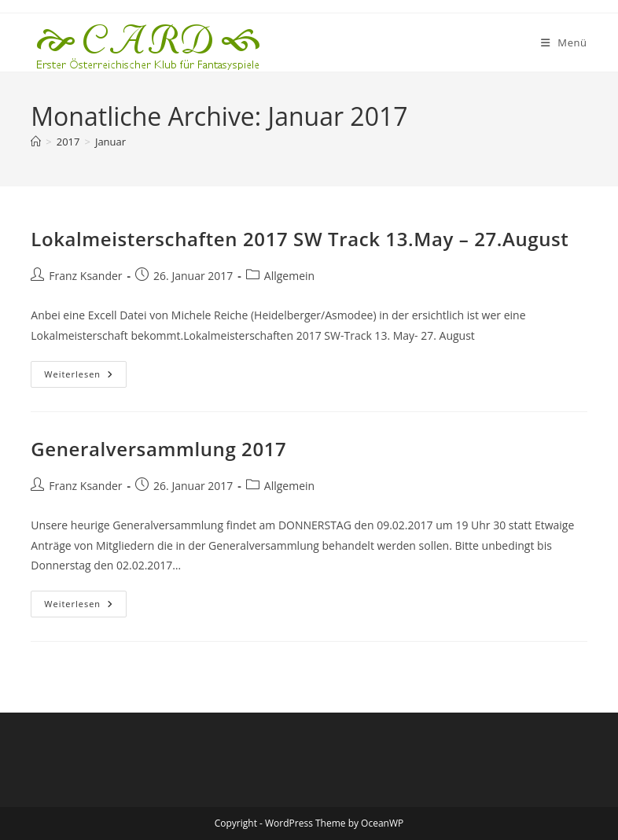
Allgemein (289, 276)
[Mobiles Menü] (564, 42)
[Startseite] (36, 142)
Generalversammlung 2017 (158, 449)
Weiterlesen (85, 377)
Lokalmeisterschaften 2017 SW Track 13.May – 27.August (300, 239)
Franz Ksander (85, 276)
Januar (110, 142)
